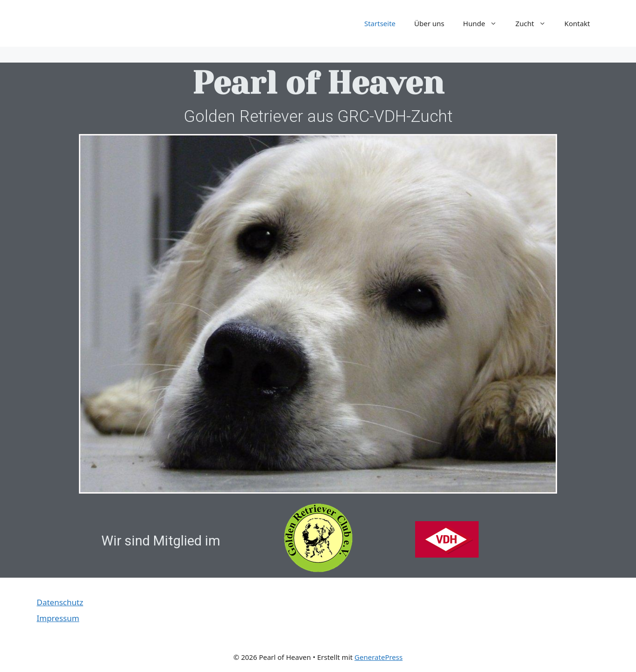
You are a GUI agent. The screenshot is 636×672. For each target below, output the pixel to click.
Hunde (485, 23)
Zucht (535, 23)
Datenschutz (60, 602)
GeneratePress (378, 657)
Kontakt (577, 23)
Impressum (58, 618)
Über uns (429, 23)
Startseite (380, 23)
